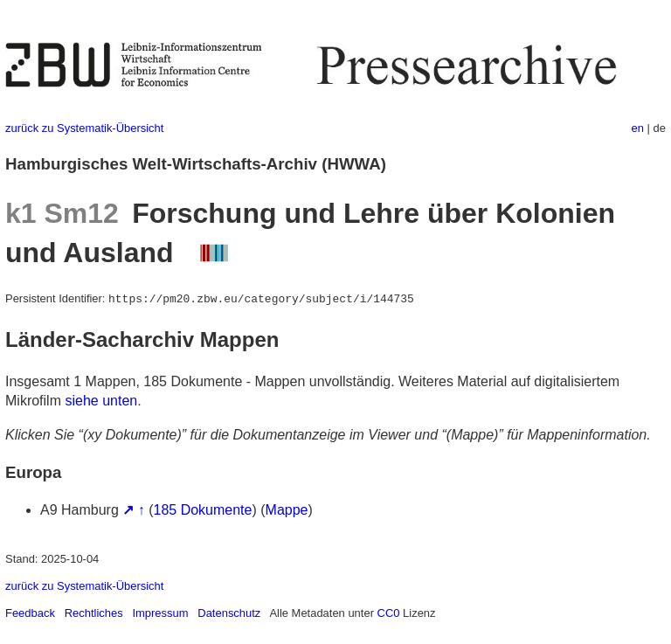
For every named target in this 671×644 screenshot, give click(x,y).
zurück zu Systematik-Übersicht (84, 128)
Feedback (30, 613)
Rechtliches (94, 613)
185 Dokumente (203, 510)
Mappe (287, 510)
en (638, 128)
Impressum (160, 613)
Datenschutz (229, 613)
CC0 (389, 613)
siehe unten (101, 401)
